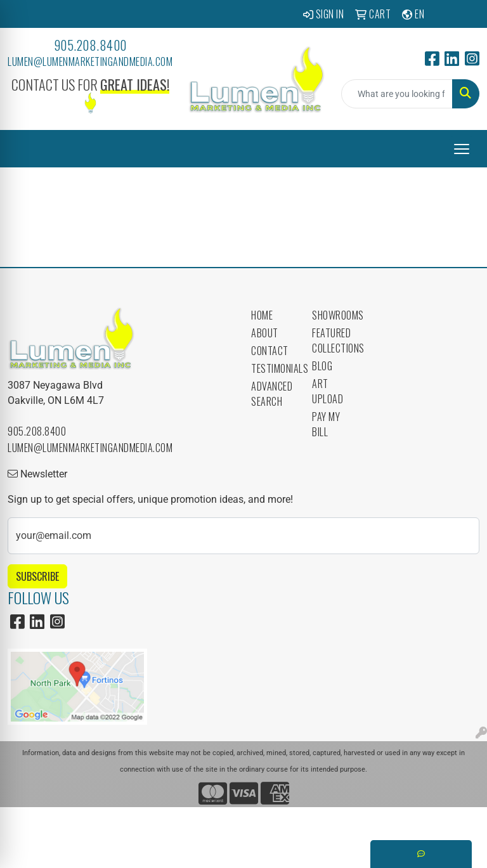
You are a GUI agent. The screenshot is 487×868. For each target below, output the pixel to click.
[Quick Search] (397, 94)
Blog (322, 366)
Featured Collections (335, 340)
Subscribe (37, 576)
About (265, 333)
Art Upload (328, 391)
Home (262, 315)
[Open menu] (462, 149)
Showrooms (335, 315)
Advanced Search (272, 394)
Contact (270, 351)
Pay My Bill (326, 424)
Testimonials (274, 368)
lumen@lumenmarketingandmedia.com (90, 62)
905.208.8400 (90, 45)
